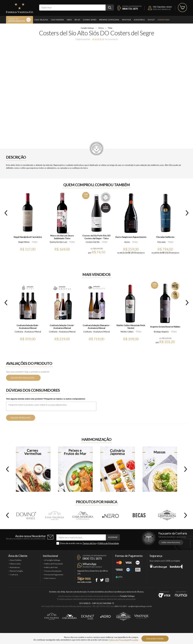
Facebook (97, 580)
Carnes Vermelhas (33, 469)
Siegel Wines (24, 242)
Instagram (107, 580)
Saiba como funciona (171, 542)
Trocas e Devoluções (53, 571)
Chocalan (161, 242)
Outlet (151, 20)
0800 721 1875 (130, 9)
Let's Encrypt (158, 566)
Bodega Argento (161, 332)
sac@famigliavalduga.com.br (140, 606)
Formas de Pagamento (54, 575)
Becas (77, 20)
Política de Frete (51, 567)
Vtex (164, 595)
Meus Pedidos (16, 560)
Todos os (17, 20)
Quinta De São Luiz (58, 242)
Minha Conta (15, 564)
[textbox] (72, 8)
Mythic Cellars (127, 332)
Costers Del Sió (93, 242)
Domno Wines (90, 20)
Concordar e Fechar (155, 639)
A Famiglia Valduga (52, 560)
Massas (160, 469)
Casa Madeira (57, 20)
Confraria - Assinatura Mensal (28, 332)
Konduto (176, 566)
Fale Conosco (50, 578)
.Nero (69, 20)
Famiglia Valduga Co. (20, 8)
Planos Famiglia (16, 571)
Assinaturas (164, 20)
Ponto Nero (105, 616)
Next (188, 213)
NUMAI (181, 595)
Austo (127, 242)
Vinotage (126, 20)
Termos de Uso (89, 543)
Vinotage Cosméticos (141, 616)
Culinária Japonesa (118, 469)
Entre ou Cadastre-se (162, 9)
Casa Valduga (41, 20)
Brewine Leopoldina (109, 20)
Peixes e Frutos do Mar (75, 469)
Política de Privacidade (108, 543)
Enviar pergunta (21, 418)
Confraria (14, 575)
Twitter (102, 580)
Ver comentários (111, 39)
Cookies (135, 640)
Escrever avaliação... (23, 378)
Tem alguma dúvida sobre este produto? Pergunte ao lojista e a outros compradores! (46, 399)
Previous (5, 213)
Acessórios (139, 20)
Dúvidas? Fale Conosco (92, 567)
